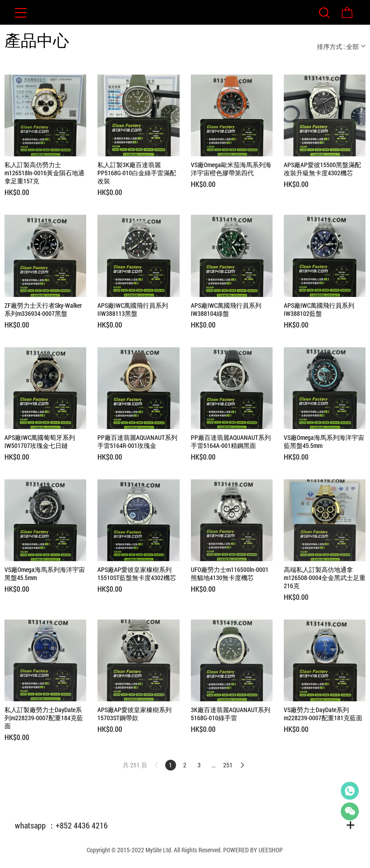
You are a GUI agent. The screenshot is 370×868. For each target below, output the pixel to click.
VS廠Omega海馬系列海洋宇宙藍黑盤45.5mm (324, 442)
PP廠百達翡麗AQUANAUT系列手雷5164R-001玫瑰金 (137, 442)
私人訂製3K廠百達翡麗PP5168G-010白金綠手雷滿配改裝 (137, 173)
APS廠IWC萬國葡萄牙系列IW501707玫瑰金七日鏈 (40, 442)
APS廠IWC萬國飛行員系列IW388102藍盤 (319, 310)
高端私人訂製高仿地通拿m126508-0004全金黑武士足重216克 (325, 578)
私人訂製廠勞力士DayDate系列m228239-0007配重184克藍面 (44, 718)
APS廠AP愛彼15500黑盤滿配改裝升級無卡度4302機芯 (322, 169)
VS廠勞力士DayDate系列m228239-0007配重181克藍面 (323, 714)
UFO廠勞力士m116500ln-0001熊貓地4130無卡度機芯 (230, 574)
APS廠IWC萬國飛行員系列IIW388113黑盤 (133, 310)
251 (228, 765)
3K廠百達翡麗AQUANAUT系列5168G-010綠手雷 (231, 714)
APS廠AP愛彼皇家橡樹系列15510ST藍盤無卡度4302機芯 (137, 574)
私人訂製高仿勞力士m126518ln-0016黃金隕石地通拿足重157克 (44, 173)
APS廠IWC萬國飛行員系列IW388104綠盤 (226, 310)
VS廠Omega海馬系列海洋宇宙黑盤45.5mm (45, 574)
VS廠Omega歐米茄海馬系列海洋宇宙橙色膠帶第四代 (231, 169)
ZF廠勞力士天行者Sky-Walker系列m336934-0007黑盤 (43, 310)
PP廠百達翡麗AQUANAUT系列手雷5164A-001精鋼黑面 (231, 442)
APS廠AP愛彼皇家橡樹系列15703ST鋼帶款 (134, 714)
